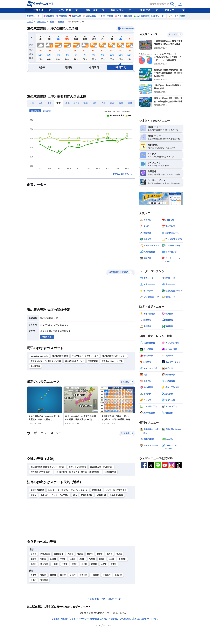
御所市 (100, 554)
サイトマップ (153, 619)
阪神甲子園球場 (37, 490)
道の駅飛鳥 (35, 366)
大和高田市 (45, 554)
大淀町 (104, 564)
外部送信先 (113, 619)
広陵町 (74, 564)
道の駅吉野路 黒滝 (60, 356)
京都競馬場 (97, 490)
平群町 (63, 559)
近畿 (52, 22)
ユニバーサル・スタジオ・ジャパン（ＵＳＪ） (68, 490)
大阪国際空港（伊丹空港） (101, 467)
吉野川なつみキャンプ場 (112, 361)
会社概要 (55, 619)
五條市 (33, 575)
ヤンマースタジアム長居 (116, 490)
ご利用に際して (126, 619)
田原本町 (122, 559)
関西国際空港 (110, 472)
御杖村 (53, 575)
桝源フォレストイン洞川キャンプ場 (46, 361)
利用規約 (64, 619)
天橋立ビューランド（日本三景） (55, 495)
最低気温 (47, 111)
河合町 (84, 564)
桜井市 (90, 554)
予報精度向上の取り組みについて (104, 599)
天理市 (70, 554)
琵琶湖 (33, 495)
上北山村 (118, 575)
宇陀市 (43, 559)
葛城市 (33, 559)
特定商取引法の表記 (99, 619)
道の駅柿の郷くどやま (75, 361)
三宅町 (112, 559)
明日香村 (44, 564)
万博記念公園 (86, 495)
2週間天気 (41, 22)
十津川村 (95, 575)
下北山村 (107, 575)
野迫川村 (83, 575)
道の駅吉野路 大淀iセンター (114, 356)
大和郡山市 (59, 554)
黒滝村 (63, 575)
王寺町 (65, 564)
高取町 (33, 564)
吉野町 (94, 564)
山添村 (53, 559)
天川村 (73, 575)
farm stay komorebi (39, 356)
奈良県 (61, 22)
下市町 (114, 564)
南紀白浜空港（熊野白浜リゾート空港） (48, 467)
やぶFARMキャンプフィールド (85, 356)
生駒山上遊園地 (116, 495)
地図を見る (47, 337)
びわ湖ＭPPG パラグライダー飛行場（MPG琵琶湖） (78, 472)
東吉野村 (44, 580)
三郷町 (73, 559)
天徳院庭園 (93, 361)
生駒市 (109, 554)
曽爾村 (43, 575)
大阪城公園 (101, 495)
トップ (30, 22)
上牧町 (55, 564)
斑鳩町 (82, 559)
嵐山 (75, 495)
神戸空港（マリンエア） (41, 472)
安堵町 (92, 559)
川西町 (102, 559)
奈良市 (33, 554)
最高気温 (35, 111)
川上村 (33, 580)
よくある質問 (140, 619)
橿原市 (80, 554)
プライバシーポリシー (79, 619)
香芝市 (119, 554)
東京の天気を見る (123, 174)
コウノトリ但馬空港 (77, 467)
